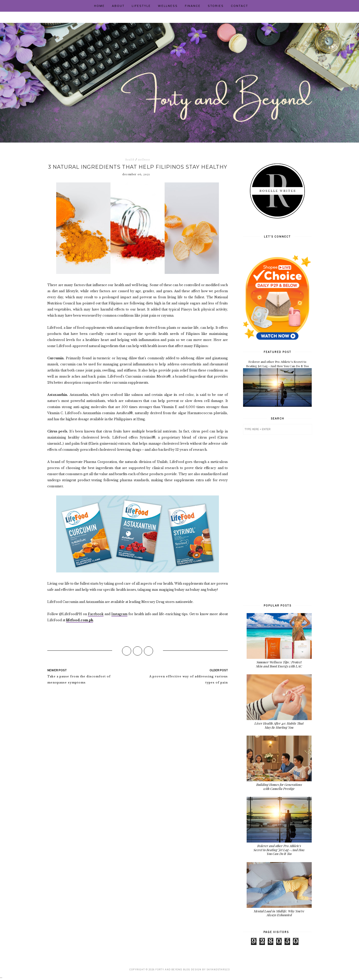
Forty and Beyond (169, 969)
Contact (240, 6)
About (118, 6)
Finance (193, 6)
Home (99, 6)
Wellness (168, 6)
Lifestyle (141, 6)
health (130, 160)
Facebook (96, 614)
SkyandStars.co (218, 969)
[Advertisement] (277, 519)
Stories (216, 6)
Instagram (119, 614)
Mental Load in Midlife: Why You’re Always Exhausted (279, 913)
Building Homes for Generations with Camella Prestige (279, 787)
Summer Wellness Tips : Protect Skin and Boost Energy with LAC (279, 664)
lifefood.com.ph (80, 620)
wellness (144, 160)
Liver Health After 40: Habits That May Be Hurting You (279, 725)
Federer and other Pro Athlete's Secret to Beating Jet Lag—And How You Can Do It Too (278, 364)
